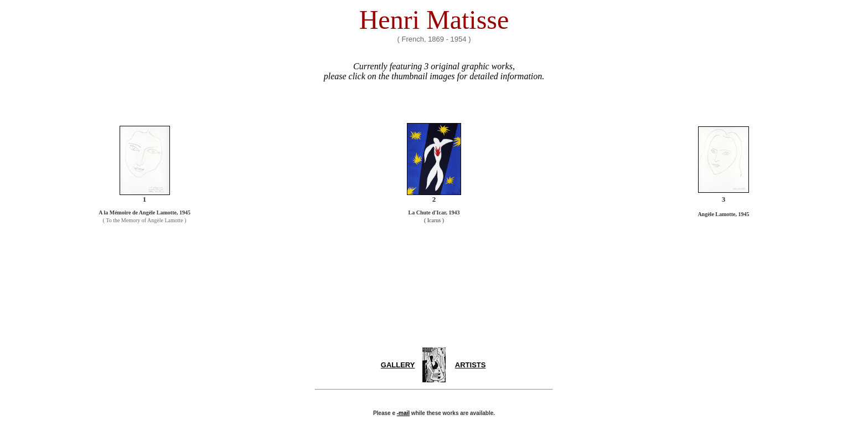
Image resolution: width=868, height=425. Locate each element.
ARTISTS (471, 365)
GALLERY (398, 365)
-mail (403, 413)
